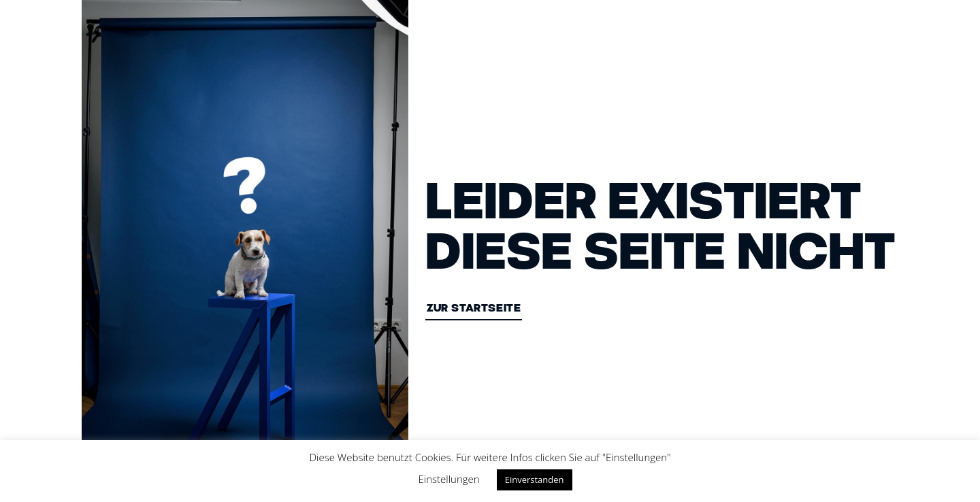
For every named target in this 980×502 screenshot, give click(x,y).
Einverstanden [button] (535, 480)
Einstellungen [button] (449, 479)
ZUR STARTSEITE (474, 309)
